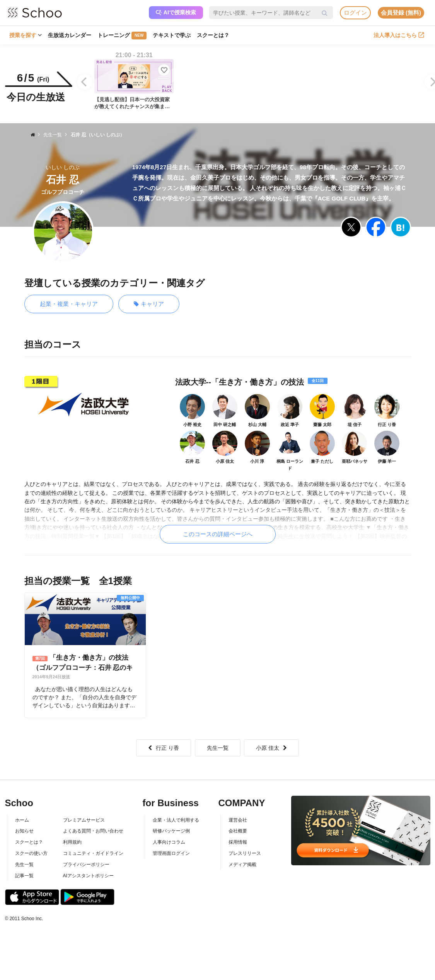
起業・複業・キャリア (69, 304)
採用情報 (238, 842)
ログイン (355, 13)
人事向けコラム (169, 842)
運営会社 (238, 820)
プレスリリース (245, 853)
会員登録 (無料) (401, 13)
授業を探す (26, 35)
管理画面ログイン (171, 853)
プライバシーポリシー (86, 865)
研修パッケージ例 (171, 831)
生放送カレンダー (70, 35)
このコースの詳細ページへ (218, 534)
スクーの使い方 (31, 853)
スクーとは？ (213, 35)
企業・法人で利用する (176, 820)
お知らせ (24, 831)
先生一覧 (218, 748)
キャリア (149, 304)
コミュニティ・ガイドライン (93, 853)
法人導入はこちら (399, 35)
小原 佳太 (271, 748)
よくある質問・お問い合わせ (93, 831)
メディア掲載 (242, 865)
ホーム (22, 820)
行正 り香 (164, 748)
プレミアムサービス (84, 820)
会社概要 (238, 831)
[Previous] (85, 82)
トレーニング (122, 36)
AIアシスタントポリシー (88, 876)
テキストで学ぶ (172, 35)
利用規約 (72, 842)
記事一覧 (24, 876)
